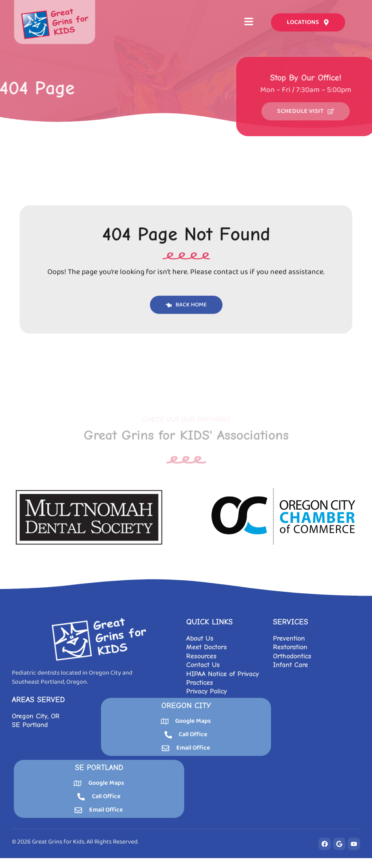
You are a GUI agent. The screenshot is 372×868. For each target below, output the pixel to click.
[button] (249, 21)
